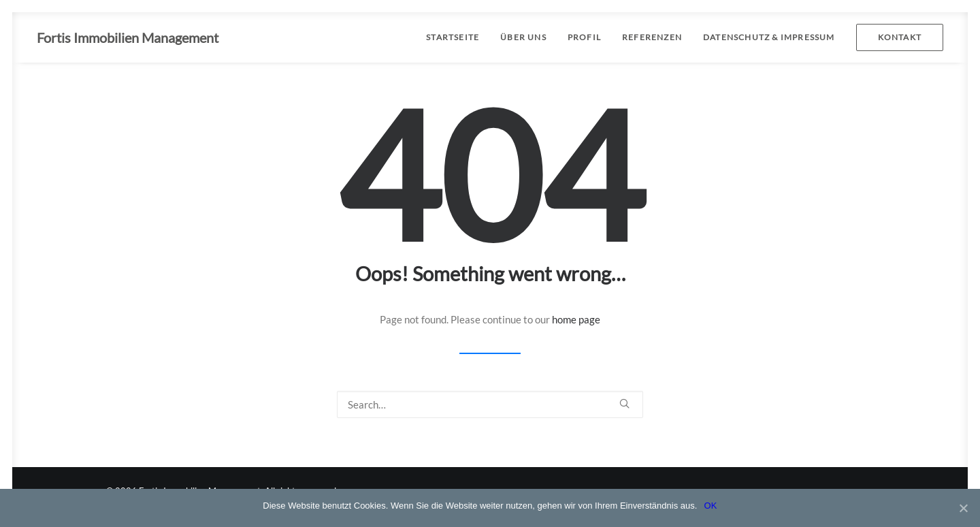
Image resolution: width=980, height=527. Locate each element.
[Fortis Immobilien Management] (128, 37)
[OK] (963, 508)
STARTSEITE (453, 37)
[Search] (490, 404)
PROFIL (584, 37)
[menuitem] (457, 37)
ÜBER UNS (523, 37)
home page (576, 319)
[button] (624, 403)
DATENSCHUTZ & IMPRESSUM (769, 37)
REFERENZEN (652, 37)
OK (710, 506)
